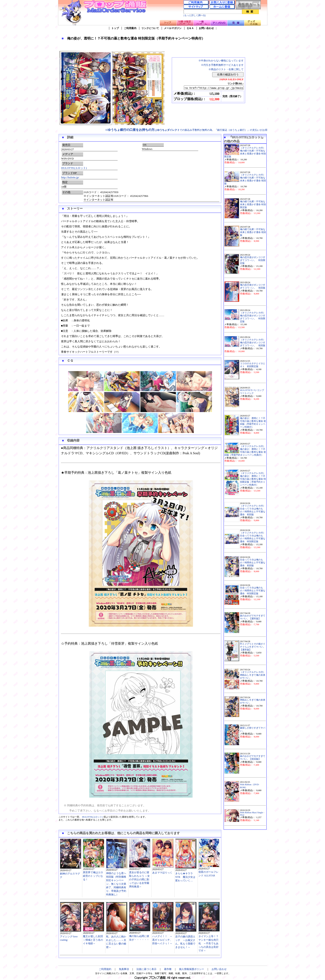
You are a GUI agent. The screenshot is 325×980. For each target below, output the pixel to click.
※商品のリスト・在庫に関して (226, 69)
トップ (115, 28)
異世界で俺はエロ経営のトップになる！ (93, 876)
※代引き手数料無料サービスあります (222, 65)
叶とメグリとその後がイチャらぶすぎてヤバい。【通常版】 (253, 647)
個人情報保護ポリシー (192, 969)
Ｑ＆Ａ (190, 28)
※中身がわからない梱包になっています (221, 61)
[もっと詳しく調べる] (195, 15)
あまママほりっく (162, 873)
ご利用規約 (105, 969)
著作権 (168, 969)
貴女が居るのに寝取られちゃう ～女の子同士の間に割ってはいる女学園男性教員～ (139, 879)
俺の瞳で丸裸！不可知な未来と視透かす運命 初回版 (253, 232)
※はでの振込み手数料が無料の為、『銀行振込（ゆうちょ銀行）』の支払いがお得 (186, 130)
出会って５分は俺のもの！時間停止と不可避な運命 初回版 (253, 563)
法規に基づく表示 (146, 969)
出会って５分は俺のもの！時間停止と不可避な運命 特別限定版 (253, 591)
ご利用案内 (130, 28)
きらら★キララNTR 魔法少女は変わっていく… (185, 877)
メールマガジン (173, 28)
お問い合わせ (206, 28)
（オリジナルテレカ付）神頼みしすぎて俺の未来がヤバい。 (253, 675)
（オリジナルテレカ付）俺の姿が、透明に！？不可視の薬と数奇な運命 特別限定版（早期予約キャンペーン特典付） (253, 479)
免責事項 (124, 969)
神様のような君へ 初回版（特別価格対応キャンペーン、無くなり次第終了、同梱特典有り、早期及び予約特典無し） (116, 884)
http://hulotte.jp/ (70, 177)
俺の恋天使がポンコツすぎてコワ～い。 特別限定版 (253, 260)
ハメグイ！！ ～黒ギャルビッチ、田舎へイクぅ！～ (162, 940)
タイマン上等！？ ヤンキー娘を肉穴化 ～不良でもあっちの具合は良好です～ (210, 943)
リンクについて (150, 28)
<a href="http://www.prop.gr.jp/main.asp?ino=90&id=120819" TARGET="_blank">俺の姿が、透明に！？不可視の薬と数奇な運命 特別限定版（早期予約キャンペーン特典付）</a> (210, 88)
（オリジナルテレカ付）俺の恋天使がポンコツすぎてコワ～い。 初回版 (253, 343)
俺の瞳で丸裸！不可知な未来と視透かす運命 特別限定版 (253, 204)
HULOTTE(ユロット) (74, 168)
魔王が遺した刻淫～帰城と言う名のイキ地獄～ (93, 940)
